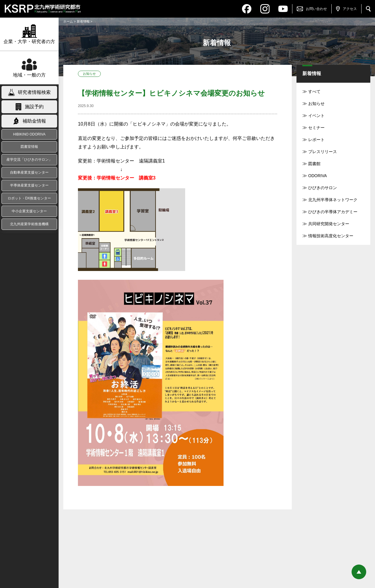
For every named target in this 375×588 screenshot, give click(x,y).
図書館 (314, 164)
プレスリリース (323, 152)
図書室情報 (29, 147)
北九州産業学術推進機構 (29, 224)
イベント (316, 116)
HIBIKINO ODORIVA (29, 134)
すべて (314, 91)
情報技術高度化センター (331, 236)
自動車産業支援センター (29, 172)
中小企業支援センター (29, 211)
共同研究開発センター (329, 224)
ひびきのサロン (323, 188)
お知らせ (316, 104)
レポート (316, 140)
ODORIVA (318, 176)
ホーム (68, 21)
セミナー (316, 128)
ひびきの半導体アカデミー (333, 212)
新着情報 (83, 21)
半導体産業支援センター (29, 185)
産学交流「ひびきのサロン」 (29, 160)
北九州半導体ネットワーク (333, 200)
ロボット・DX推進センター (29, 198)
